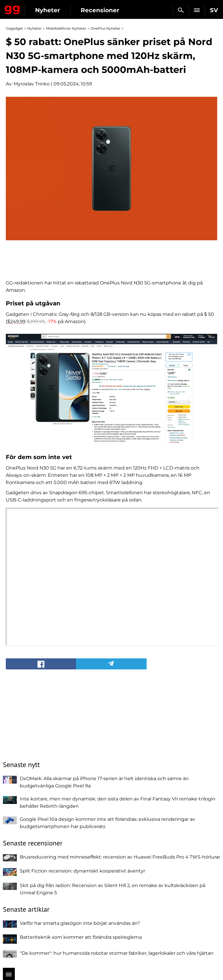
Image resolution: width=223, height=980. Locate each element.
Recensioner (100, 10)
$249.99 (16, 321)
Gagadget (12, 9)
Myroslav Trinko (32, 84)
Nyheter (48, 10)
